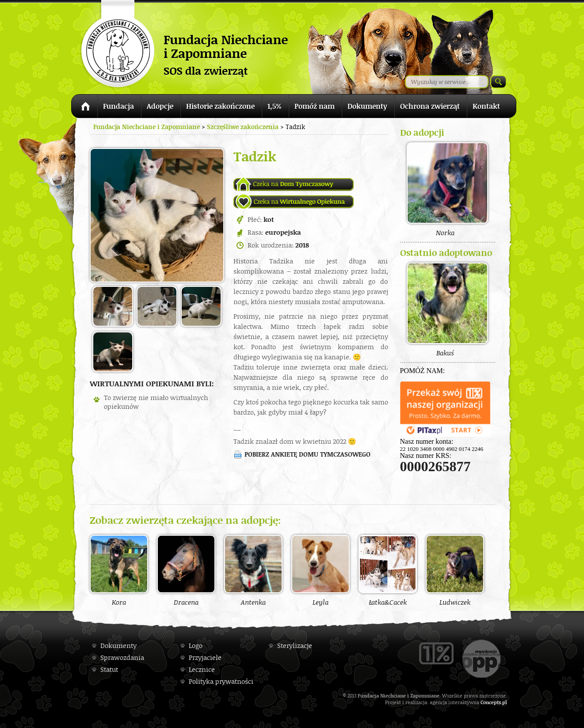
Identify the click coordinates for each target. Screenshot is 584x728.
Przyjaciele (205, 657)
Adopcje (160, 106)
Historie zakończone (220, 106)
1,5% (275, 106)
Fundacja (118, 106)
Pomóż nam (315, 106)
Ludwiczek (455, 570)
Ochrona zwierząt (430, 106)
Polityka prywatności (221, 681)
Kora (119, 570)
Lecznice (202, 669)
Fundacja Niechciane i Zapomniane (147, 127)
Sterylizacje (295, 646)
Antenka (253, 570)
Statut (109, 669)
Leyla (321, 570)
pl (505, 702)
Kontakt (486, 106)
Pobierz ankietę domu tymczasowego (307, 454)
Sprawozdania (122, 657)
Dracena (186, 570)
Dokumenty (367, 106)
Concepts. (491, 702)
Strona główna (84, 108)
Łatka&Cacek (388, 570)
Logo (196, 646)
